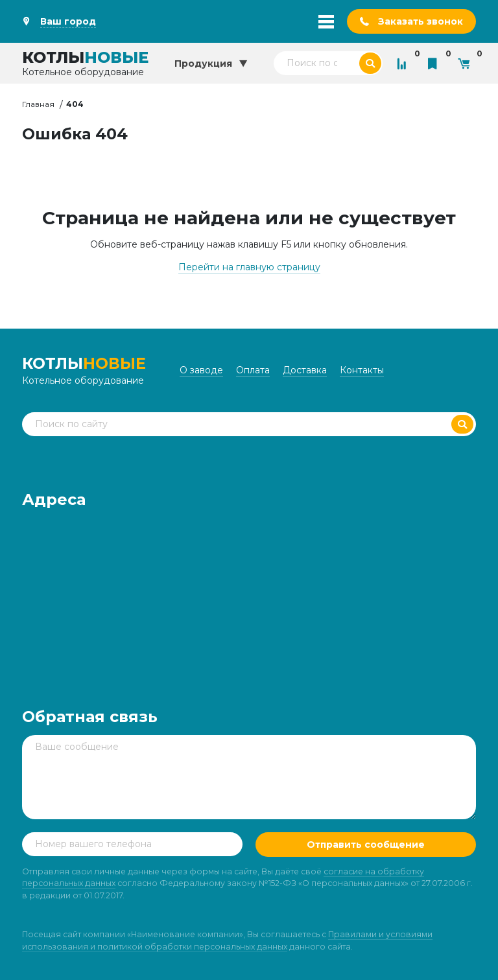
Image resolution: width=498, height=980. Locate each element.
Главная (38, 104)
